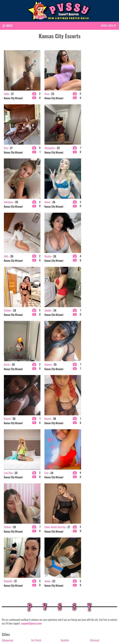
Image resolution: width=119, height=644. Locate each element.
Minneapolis (37, 546)
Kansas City (37, 511)
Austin (5, 501)
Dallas (5, 536)
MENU (7, 26)
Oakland (64, 501)
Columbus (6, 531)
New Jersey (66, 486)
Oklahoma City (67, 506)
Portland (65, 536)
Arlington (6, 491)
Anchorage (7, 486)
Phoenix (64, 531)
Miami (34, 536)
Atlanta (5, 496)
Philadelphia (66, 526)
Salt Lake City (97, 501)
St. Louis (94, 496)
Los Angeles (37, 521)
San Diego (95, 511)
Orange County (67, 511)
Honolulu (35, 491)
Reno (63, 546)
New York (65, 496)
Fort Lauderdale (9, 546)
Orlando (64, 516)
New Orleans (66, 491)
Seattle (94, 526)
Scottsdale (95, 521)
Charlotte (6, 521)
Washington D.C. (98, 541)
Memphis (35, 531)
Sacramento (96, 491)
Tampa (93, 531)
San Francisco (97, 516)
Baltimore (6, 511)
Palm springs (67, 521)
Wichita (94, 546)
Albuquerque (8, 482)
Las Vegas (36, 516)
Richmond (95, 482)
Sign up (112, 26)
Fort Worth (36, 482)
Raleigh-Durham (68, 541)
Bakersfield (7, 506)
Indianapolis (37, 501)
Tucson (93, 536)
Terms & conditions (80, 631)
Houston (35, 496)
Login (104, 26)
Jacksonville (37, 506)
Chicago (6, 526)
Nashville (65, 482)
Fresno (34, 486)
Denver (5, 541)
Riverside (94, 486)
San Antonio (96, 506)
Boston (5, 516)
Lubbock (35, 526)
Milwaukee (36, 541)
